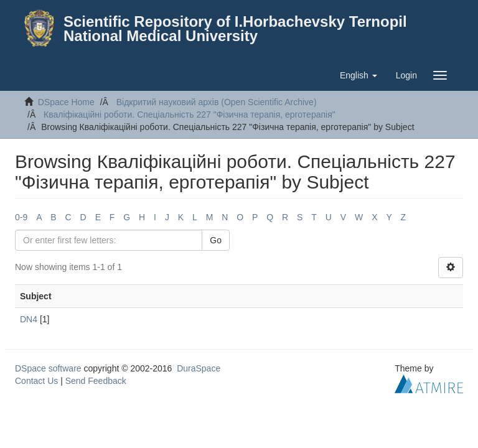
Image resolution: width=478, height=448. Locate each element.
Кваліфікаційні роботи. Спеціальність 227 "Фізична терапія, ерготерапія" (190, 114)
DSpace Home (66, 102)
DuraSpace (199, 368)
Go (216, 240)
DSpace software (48, 368)
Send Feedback (96, 381)
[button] (358, 75)
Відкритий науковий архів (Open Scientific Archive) (217, 102)
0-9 (21, 217)
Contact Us (36, 381)
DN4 (29, 319)
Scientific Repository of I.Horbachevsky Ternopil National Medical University (235, 29)
